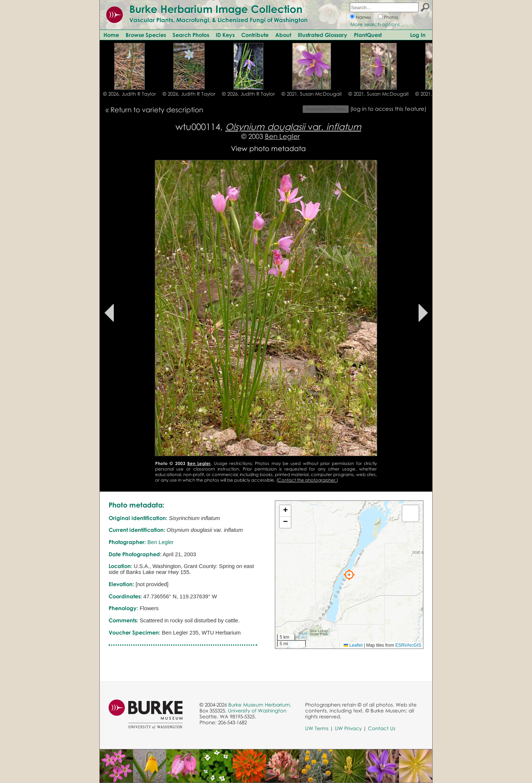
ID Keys (225, 35)
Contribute (255, 35)
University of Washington (257, 711)
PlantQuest (368, 35)
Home (111, 35)
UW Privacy (348, 728)
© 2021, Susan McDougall (312, 94)
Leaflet (353, 645)
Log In (418, 35)
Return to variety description (157, 110)
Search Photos (191, 35)
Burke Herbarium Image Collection (216, 9)
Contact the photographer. (307, 480)
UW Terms (317, 728)
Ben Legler (282, 136)
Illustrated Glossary (323, 35)
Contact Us (382, 728)
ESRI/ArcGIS (408, 645)
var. (293, 126)
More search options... (377, 24)
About (283, 35)
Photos (391, 17)
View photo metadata (268, 148)
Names (363, 17)
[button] (349, 575)
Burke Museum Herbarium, (260, 705)
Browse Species (146, 35)
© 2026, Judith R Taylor (129, 94)
